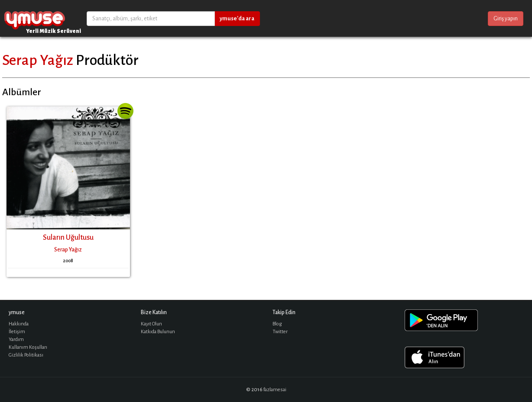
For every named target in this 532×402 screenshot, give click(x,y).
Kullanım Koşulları (28, 347)
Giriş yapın (506, 19)
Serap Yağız (38, 60)
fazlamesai (275, 390)
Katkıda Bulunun (158, 332)
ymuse (35, 18)
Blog (277, 324)
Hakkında (19, 324)
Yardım (16, 339)
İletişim (17, 332)
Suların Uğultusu (68, 238)
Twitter (280, 332)
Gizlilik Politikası (26, 355)
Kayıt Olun (151, 324)
